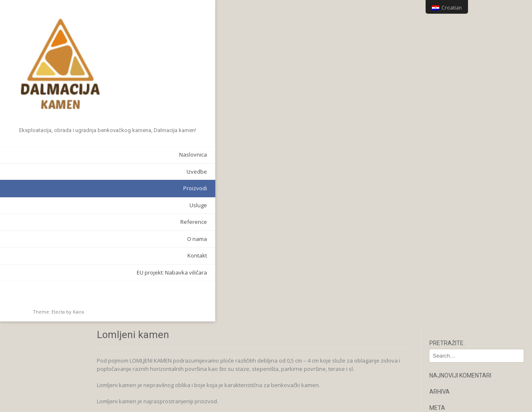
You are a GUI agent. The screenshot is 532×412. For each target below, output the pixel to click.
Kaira (78, 312)
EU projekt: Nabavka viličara (73, 273)
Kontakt (98, 256)
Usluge (99, 206)
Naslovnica (94, 155)
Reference (95, 223)
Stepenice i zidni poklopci (468, 296)
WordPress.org (455, 130)
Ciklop (444, 254)
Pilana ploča (452, 285)
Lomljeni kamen (456, 264)
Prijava (445, 98)
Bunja (444, 243)
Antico (444, 222)
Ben (441, 233)
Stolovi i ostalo (455, 307)
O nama (98, 239)
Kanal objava (453, 108)
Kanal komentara (458, 119)
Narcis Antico (453, 275)
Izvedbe (98, 172)
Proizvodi (96, 189)
